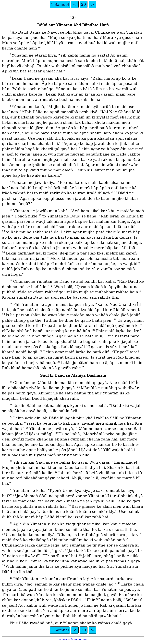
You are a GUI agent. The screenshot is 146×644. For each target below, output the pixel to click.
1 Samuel (60, 4)
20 (84, 4)
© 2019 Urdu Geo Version (73, 639)
